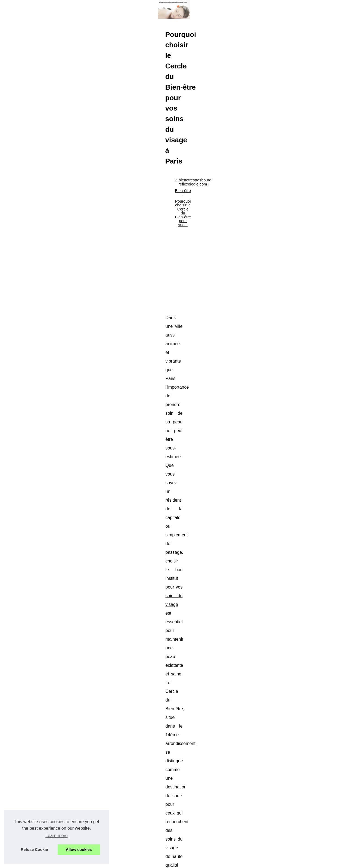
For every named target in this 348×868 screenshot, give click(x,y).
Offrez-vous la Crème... (38, 604)
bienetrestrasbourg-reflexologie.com (140, 246)
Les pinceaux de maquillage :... (45, 521)
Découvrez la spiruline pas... (42, 402)
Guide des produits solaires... (43, 592)
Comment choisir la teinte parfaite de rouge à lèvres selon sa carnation (199, 826)
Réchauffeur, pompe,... (37, 432)
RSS (132, 862)
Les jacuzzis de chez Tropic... (43, 687)
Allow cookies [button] (79, 850)
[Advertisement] (215, 291)
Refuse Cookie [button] (34, 850)
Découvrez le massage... (39, 740)
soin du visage (295, 348)
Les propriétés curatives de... (43, 485)
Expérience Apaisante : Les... (43, 716)
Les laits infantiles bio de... (41, 551)
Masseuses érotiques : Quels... (45, 728)
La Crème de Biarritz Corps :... (44, 580)
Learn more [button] (57, 836)
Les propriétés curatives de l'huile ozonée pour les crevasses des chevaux (152, 776)
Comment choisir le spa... (40, 675)
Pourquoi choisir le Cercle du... (44, 473)
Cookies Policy (117, 862)
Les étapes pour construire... (42, 782)
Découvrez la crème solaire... (43, 616)
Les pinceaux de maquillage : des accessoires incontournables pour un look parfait (209, 845)
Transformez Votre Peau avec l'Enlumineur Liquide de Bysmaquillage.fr (299, 776)
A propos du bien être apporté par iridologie (175, 836)
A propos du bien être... (38, 509)
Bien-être (184, 246)
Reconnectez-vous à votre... (42, 752)
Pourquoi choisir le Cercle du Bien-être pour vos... (240, 246)
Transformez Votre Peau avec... (45, 461)
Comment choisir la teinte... (41, 497)
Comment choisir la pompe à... (44, 794)
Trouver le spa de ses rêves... (43, 645)
